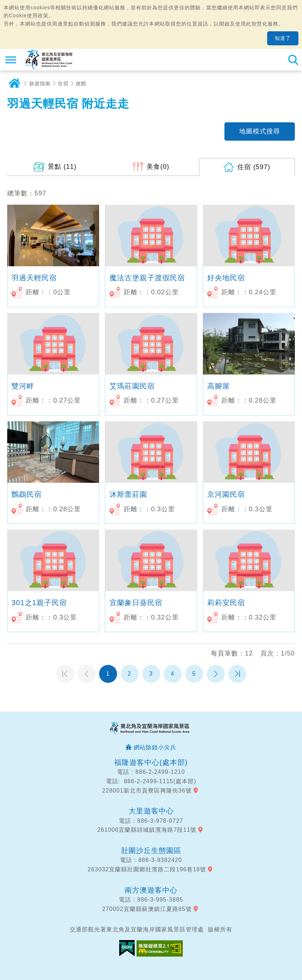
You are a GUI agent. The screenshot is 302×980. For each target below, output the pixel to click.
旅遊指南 (40, 83)
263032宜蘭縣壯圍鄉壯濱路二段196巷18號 (147, 869)
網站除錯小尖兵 (155, 747)
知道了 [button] (283, 38)
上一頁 (87, 674)
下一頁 (216, 674)
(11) (62, 167)
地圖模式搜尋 (260, 131)
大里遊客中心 (151, 811)
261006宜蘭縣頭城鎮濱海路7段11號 (147, 830)
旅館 (81, 83)
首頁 (14, 83)
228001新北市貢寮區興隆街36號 (147, 791)
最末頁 (237, 674)
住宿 (63, 83)
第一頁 (65, 674)
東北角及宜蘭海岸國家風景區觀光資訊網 (49, 60)
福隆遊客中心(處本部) (151, 762)
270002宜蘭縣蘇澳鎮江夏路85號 (147, 909)
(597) (254, 167)
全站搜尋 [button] (293, 60)
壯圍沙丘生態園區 (151, 850)
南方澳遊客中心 (151, 890)
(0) (158, 167)
